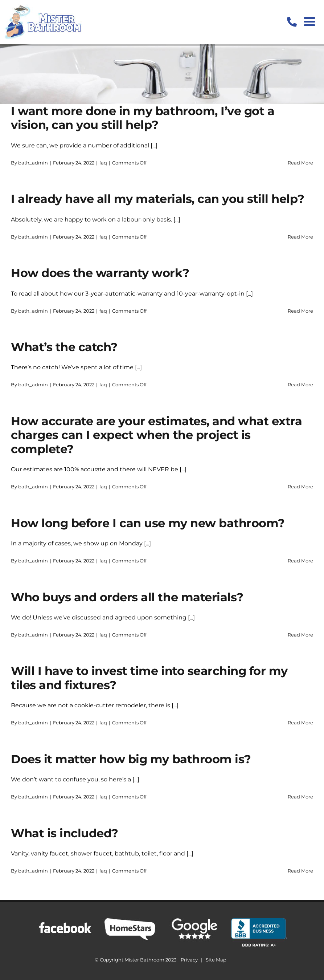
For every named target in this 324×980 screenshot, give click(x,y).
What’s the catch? (64, 347)
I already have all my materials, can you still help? (157, 199)
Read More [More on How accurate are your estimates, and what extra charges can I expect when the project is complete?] (300, 487)
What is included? (65, 833)
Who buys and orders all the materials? (127, 597)
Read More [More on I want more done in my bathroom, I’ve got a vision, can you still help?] (300, 163)
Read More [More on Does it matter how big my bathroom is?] (300, 797)
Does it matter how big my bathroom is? (131, 759)
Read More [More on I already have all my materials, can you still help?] (300, 237)
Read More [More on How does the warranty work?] (300, 311)
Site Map (216, 960)
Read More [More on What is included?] (300, 871)
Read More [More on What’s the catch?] (300, 385)
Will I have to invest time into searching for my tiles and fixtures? (149, 678)
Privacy (189, 960)
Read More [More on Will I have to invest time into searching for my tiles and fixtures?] (300, 723)
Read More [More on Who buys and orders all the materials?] (300, 635)
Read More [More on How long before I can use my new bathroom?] (300, 561)
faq (103, 163)
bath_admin (33, 163)
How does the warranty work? (100, 273)
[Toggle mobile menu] (310, 21)
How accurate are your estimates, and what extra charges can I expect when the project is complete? (156, 435)
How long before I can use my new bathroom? (148, 523)
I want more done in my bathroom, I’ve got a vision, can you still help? (143, 118)
